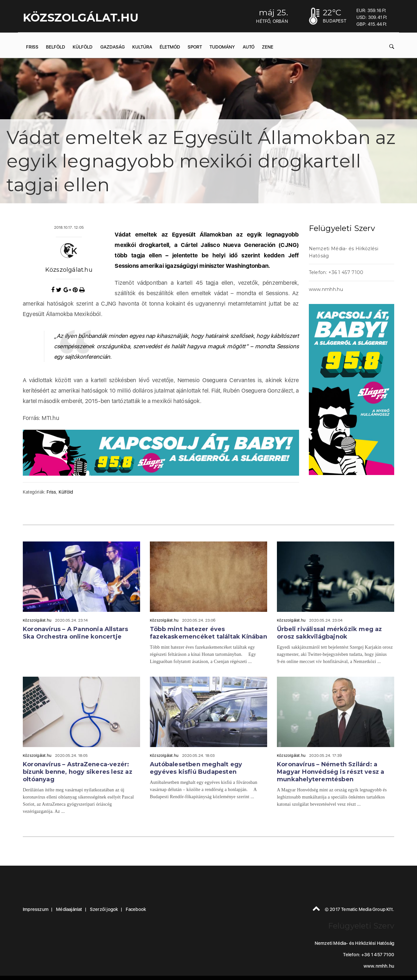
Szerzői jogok (104, 909)
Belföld (56, 47)
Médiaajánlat (69, 909)
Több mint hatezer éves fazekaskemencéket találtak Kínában (208, 633)
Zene (268, 47)
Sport (195, 47)
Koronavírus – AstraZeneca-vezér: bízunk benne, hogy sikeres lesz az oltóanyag (78, 772)
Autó (249, 47)
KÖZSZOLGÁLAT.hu (81, 18)
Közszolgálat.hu (69, 270)
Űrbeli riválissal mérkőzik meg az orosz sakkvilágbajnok (330, 633)
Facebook (136, 909)
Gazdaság (113, 47)
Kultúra (142, 47)
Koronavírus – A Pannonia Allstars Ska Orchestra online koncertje (76, 633)
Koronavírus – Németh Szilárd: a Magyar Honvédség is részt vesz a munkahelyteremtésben (331, 772)
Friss (32, 47)
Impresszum (36, 909)
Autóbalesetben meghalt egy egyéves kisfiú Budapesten (196, 768)
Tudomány (222, 47)
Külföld (83, 47)
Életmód (170, 47)
